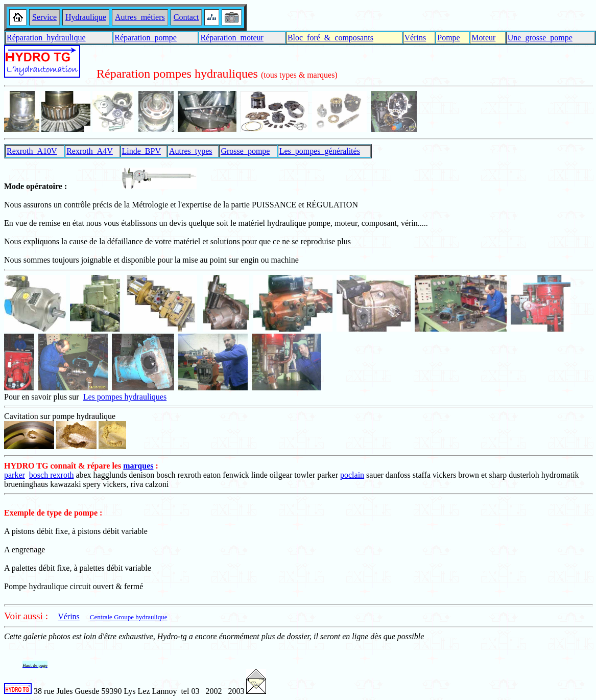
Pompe (448, 38)
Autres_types (190, 151)
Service (44, 17)
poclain (352, 475)
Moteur (483, 38)
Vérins (415, 38)
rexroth (62, 475)
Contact (186, 17)
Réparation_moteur (232, 38)
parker (15, 475)
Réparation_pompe (146, 38)
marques (138, 466)
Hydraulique (86, 17)
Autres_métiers (140, 17)
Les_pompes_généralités (320, 151)
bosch (40, 475)
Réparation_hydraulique (46, 38)
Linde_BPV (141, 151)
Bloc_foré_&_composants (330, 38)
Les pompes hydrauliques (125, 397)
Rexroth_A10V (32, 151)
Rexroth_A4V (90, 151)
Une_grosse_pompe (540, 38)
